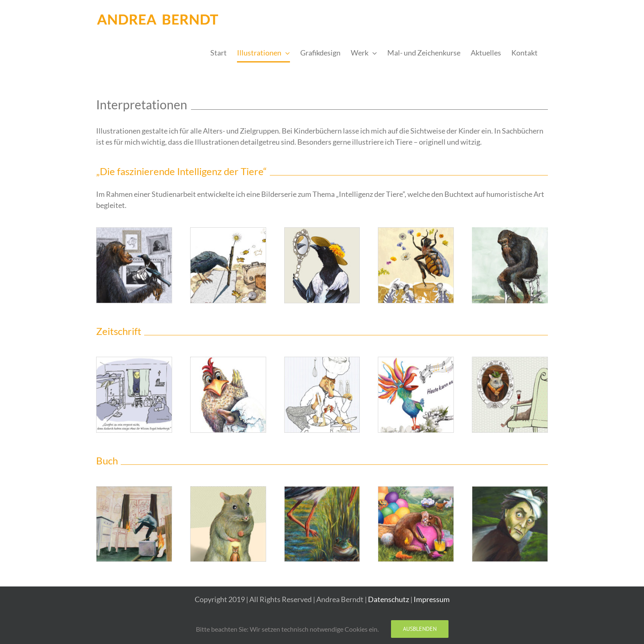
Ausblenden (420, 629)
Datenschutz (389, 599)
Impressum (432, 599)
